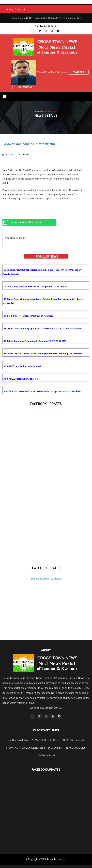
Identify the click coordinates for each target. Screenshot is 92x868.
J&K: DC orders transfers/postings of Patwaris (28, 316)
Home (39, 111)
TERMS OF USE (46, 756)
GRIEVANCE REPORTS (33, 748)
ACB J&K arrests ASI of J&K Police (22, 379)
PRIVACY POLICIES (74, 748)
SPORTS (54, 740)
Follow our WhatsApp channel (22, 222)
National (25, 155)
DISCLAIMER (54, 748)
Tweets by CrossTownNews (46, 579)
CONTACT (13, 748)
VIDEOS (79, 740)
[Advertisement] (46, 539)
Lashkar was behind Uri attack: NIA (29, 144)
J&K (11, 740)
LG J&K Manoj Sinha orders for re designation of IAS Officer (35, 287)
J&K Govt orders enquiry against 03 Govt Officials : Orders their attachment (43, 329)
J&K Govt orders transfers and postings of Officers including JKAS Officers (43, 354)
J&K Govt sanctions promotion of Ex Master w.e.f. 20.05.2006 (35, 341)
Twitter (79, 72)
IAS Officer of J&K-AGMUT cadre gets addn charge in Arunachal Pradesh (42, 391)
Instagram (24, 87)
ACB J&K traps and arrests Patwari (22, 366)
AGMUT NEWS (38, 740)
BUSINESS (66, 740)
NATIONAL (22, 740)
